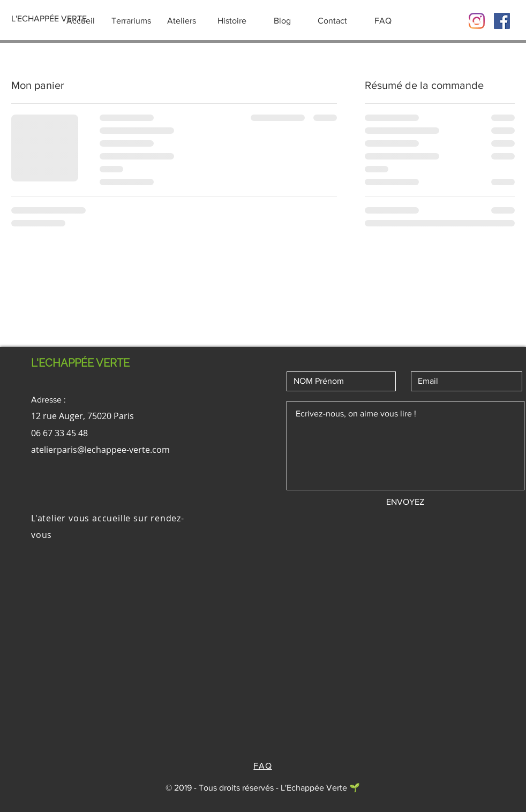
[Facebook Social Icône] (502, 21)
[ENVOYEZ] (405, 502)
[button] (473, 19)
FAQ (262, 766)
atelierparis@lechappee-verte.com (100, 450)
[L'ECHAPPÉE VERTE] (49, 19)
